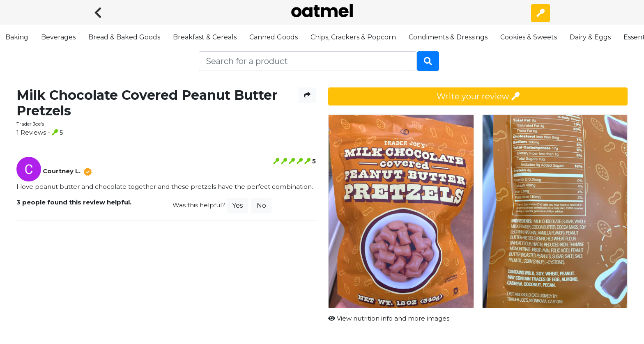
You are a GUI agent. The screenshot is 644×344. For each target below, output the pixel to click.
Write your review (478, 96)
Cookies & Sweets (529, 37)
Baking (17, 37)
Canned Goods (274, 37)
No (261, 205)
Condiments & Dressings (448, 37)
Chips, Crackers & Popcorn (353, 37)
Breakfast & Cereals (205, 37)
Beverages (58, 37)
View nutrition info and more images (389, 318)
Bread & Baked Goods (124, 37)
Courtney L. (62, 171)
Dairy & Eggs (590, 37)
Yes (237, 205)
